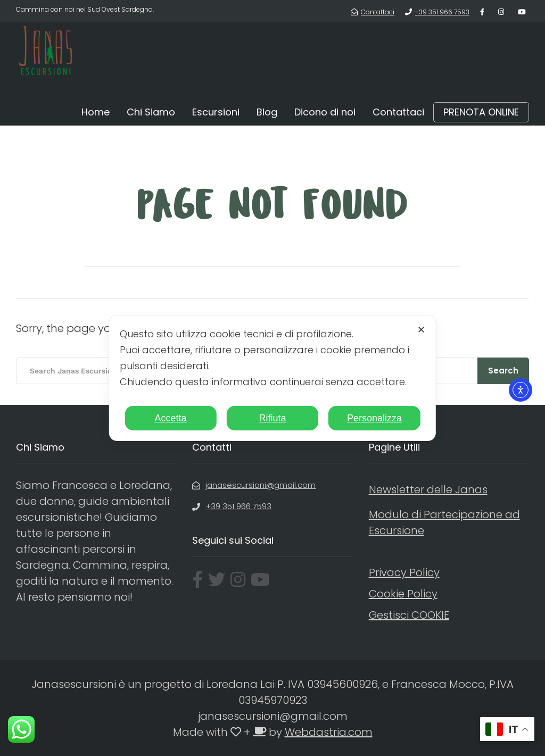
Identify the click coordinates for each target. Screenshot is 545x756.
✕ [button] (421, 330)
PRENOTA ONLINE (481, 112)
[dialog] (272, 378)
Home (96, 112)
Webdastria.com (329, 732)
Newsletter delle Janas (428, 489)
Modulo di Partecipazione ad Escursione (444, 522)
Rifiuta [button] (272, 418)
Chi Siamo (151, 112)
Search (503, 371)
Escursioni (216, 112)
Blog (267, 112)
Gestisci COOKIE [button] (409, 615)
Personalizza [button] (374, 418)
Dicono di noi (325, 112)
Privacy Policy (404, 572)
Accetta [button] (171, 418)
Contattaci (398, 112)
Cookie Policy (403, 594)
